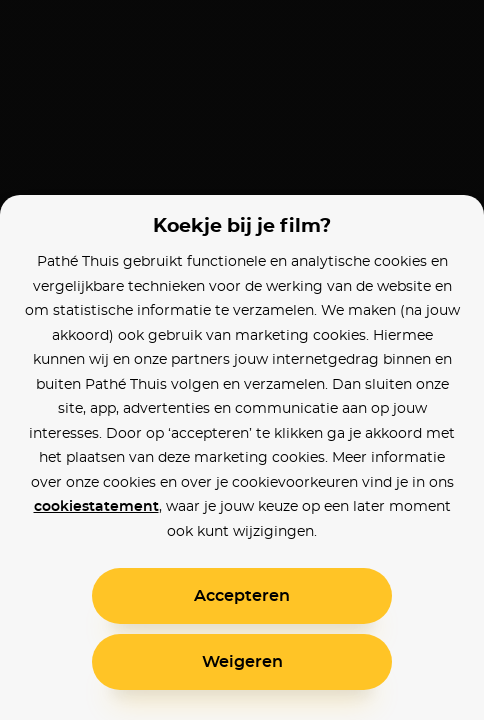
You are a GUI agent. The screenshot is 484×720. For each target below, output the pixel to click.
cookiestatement (96, 507)
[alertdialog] (242, 360)
